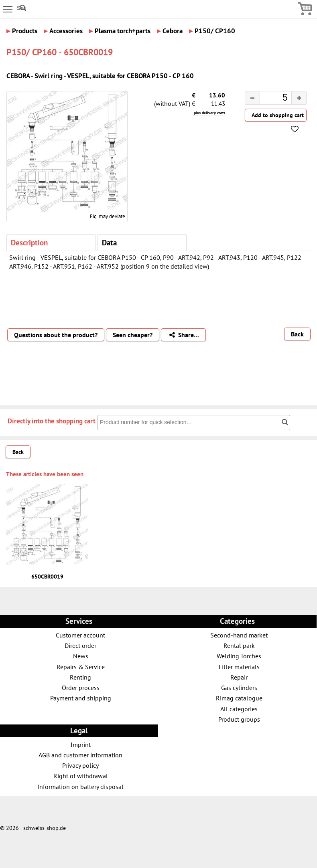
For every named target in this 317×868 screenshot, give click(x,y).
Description (29, 242)
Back (297, 334)
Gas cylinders (239, 687)
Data (109, 242)
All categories (239, 709)
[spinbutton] (269, 99)
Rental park (239, 645)
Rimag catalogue (239, 698)
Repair (239, 677)
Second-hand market (239, 635)
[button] (299, 98)
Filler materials (239, 667)
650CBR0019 (47, 577)
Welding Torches (239, 656)
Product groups (239, 719)
